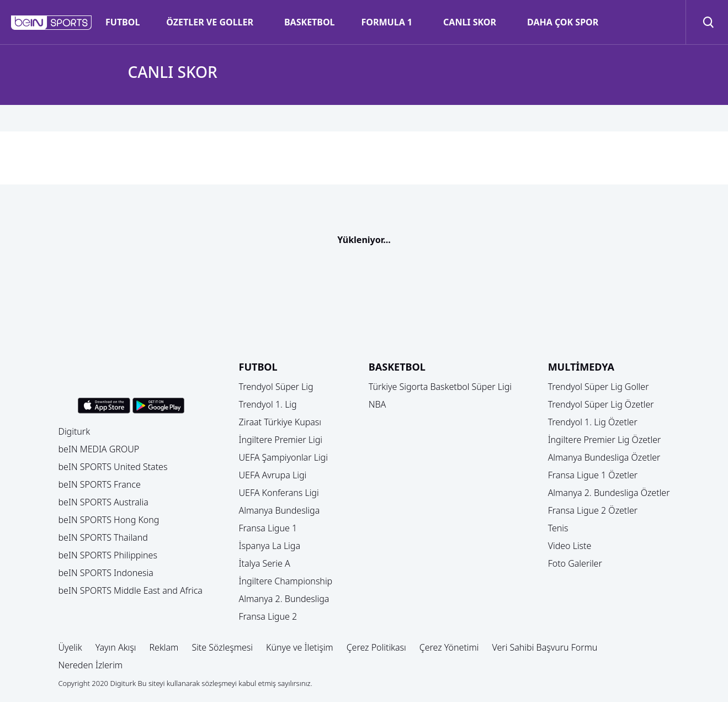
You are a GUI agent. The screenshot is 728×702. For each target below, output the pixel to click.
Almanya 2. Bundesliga (284, 599)
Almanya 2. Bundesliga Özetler (609, 493)
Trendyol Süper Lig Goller (599, 387)
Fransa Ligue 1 (268, 528)
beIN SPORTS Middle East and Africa (131, 590)
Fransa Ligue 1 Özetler (593, 475)
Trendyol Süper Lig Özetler (601, 404)
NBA (378, 404)
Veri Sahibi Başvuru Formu (545, 647)
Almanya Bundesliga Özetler (604, 457)
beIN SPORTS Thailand (103, 537)
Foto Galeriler (575, 563)
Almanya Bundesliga (280, 510)
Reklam (164, 647)
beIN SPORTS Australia (103, 502)
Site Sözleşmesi (222, 647)
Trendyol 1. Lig (268, 404)
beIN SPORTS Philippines (108, 555)
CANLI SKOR (470, 22)
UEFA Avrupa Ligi (273, 475)
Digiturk (75, 431)
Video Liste (570, 546)
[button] (52, 23)
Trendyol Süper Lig (276, 387)
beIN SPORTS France (100, 484)
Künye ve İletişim (300, 647)
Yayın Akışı (116, 647)
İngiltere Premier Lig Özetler (605, 440)
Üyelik (70, 647)
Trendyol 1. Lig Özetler (593, 422)
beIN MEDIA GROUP (99, 449)
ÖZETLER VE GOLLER (210, 22)
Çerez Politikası (376, 647)
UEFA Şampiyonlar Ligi (283, 457)
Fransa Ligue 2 (268, 616)
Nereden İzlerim (91, 665)
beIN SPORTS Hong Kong (109, 520)
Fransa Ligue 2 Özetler (593, 510)
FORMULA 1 (387, 22)
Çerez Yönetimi (449, 647)
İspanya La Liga (270, 546)
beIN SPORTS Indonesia (106, 573)
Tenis (558, 528)
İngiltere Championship (286, 581)
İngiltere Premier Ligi (281, 440)
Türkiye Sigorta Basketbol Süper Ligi (440, 387)
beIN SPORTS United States (113, 467)
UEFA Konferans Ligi (279, 493)
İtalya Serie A (265, 563)
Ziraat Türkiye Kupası (280, 422)
